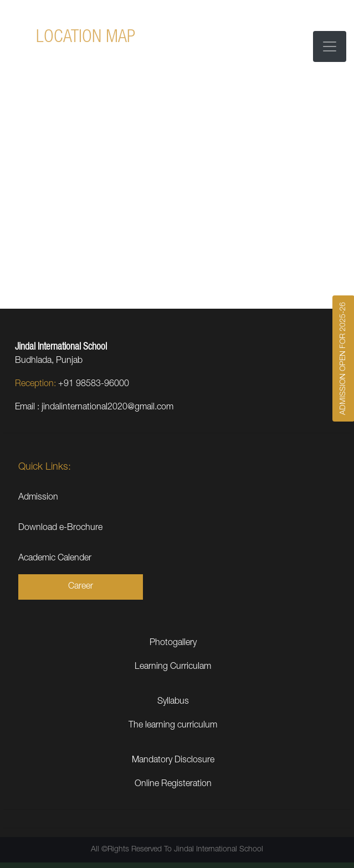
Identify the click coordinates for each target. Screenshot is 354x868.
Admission (38, 498)
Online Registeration (173, 784)
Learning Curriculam (173, 667)
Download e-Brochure (60, 528)
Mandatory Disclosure (173, 761)
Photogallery (173, 643)
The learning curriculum (173, 726)
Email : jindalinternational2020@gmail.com (94, 408)
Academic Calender (55, 559)
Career (81, 587)
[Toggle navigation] (330, 46)
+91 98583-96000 (94, 384)
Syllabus (173, 702)
